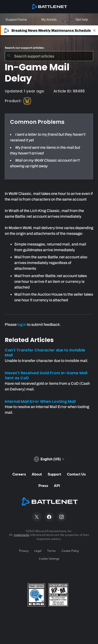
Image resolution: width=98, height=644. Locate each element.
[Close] (94, 30)
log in (22, 324)
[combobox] (49, 56)
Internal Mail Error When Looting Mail (40, 401)
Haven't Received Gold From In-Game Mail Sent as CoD (46, 375)
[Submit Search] (9, 56)
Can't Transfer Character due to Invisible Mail (45, 353)
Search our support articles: (25, 48)
